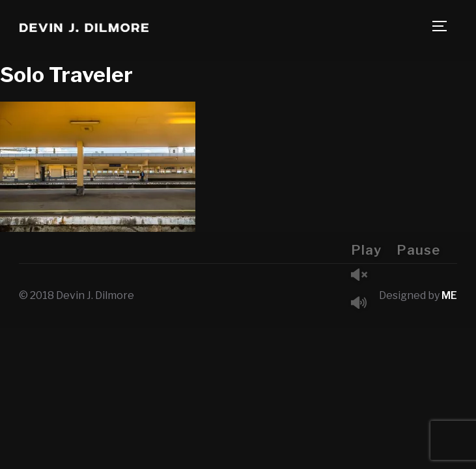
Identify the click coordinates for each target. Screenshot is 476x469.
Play (366, 250)
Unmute (364, 276)
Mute (364, 304)
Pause (418, 250)
